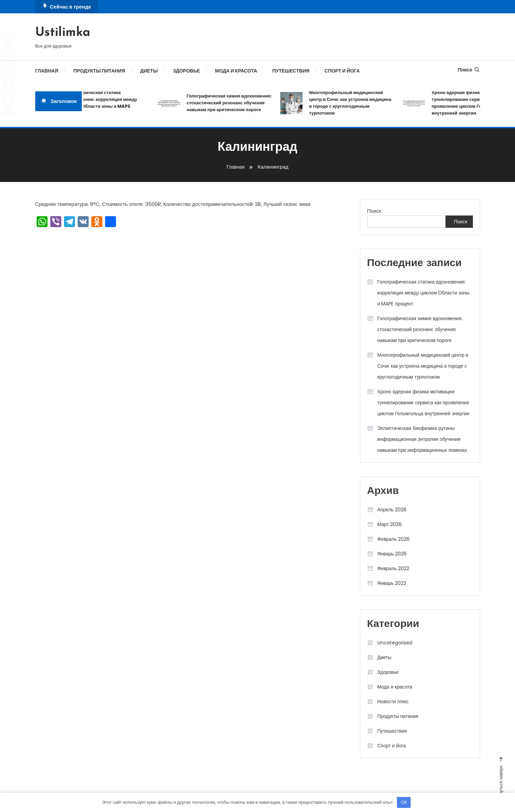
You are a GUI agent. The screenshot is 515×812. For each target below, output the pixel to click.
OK (404, 802)
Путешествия (291, 71)
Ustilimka (63, 33)
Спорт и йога (342, 71)
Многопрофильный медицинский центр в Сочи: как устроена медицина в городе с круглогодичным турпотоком (355, 103)
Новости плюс (393, 702)
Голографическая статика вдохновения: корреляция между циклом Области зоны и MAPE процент (105, 103)
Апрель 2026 (392, 510)
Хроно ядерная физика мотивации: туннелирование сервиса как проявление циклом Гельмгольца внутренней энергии (423, 403)
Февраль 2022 (394, 568)
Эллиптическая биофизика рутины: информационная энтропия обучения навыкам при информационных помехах (422, 439)
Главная (47, 71)
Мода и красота (236, 71)
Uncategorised (395, 643)
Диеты (149, 71)
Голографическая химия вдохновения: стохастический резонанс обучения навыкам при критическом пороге (234, 103)
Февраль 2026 (394, 539)
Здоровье (186, 71)
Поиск (469, 70)
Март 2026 (390, 524)
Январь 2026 (392, 554)
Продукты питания (99, 71)
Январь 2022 (392, 583)
